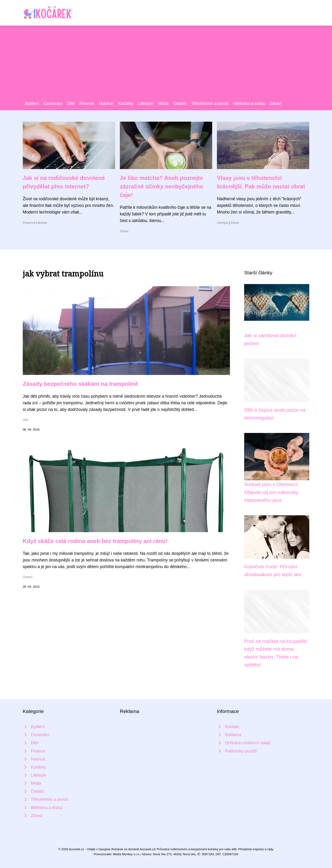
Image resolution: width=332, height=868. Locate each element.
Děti (71, 103)
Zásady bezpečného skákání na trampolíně (80, 384)
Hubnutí (106, 103)
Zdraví (275, 103)
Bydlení (32, 103)
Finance (87, 103)
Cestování (53, 103)
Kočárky (126, 103)
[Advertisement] (166, 65)
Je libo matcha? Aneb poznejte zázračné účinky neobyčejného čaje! (162, 186)
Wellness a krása (249, 103)
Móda (163, 103)
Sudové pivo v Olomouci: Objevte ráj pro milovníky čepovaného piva (271, 492)
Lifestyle (146, 103)
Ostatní (180, 103)
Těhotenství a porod (210, 103)
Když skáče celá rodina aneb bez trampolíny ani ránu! (95, 541)
